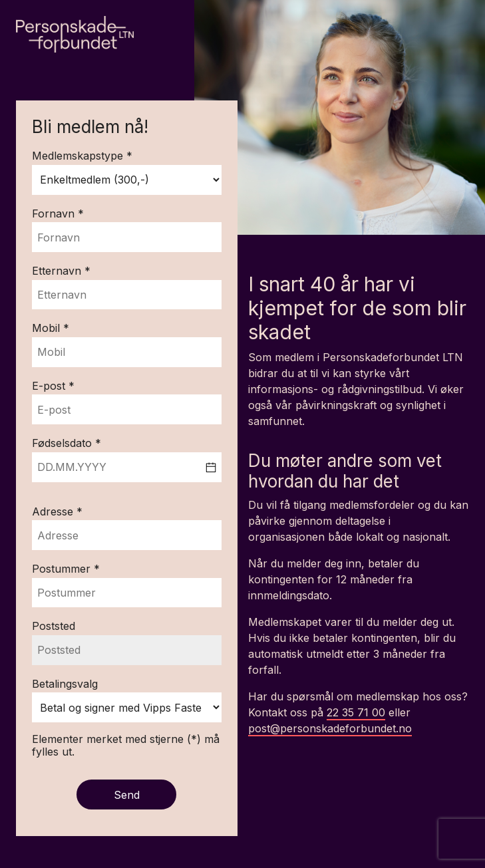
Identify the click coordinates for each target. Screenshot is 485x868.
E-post (50, 386)
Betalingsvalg (65, 684)
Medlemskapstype (79, 156)
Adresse (54, 512)
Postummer (63, 569)
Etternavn (58, 271)
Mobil (48, 329)
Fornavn (55, 214)
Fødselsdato (64, 444)
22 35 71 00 (356, 712)
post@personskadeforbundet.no (330, 728)
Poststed (54, 627)
